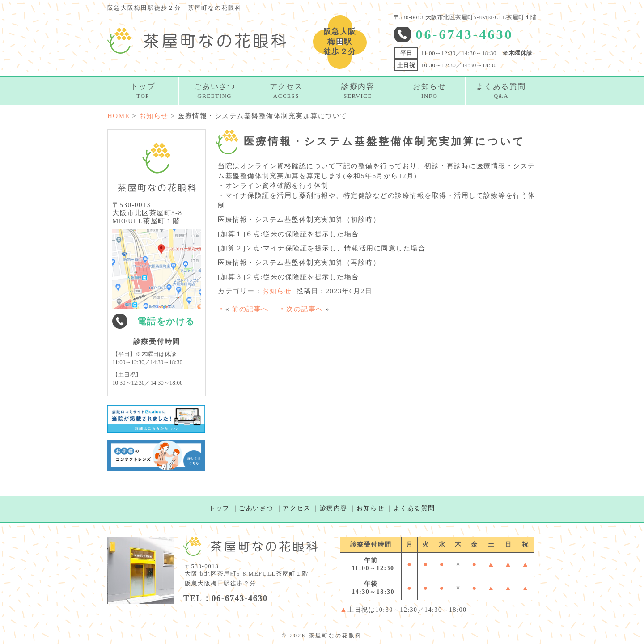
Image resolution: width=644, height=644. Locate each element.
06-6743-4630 (465, 34)
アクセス (297, 508)
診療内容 (334, 508)
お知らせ (277, 291)
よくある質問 (414, 508)
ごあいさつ (256, 508)
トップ (219, 508)
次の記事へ (305, 309)
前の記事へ (250, 309)
